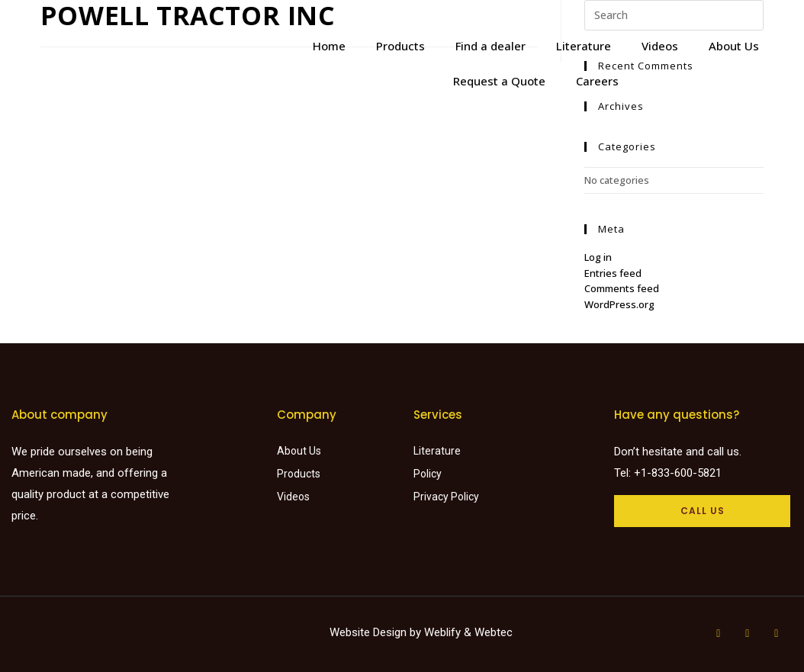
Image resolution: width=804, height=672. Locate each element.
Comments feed (622, 288)
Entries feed (613, 273)
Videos (660, 46)
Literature (584, 46)
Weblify (442, 632)
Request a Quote (499, 81)
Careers (597, 81)
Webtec (494, 632)
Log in (598, 257)
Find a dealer (490, 46)
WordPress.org (619, 304)
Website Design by (377, 632)
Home (329, 46)
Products (400, 46)
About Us (734, 46)
